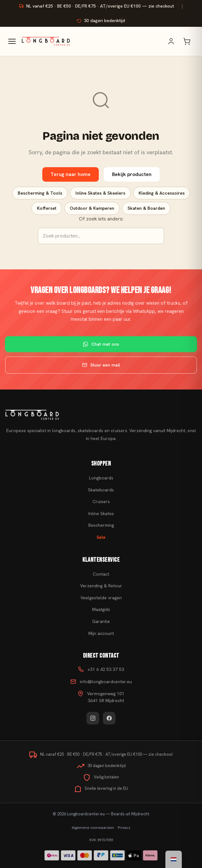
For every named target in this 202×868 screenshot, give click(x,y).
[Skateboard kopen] (101, 415)
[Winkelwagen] (190, 41)
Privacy (124, 828)
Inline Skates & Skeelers (100, 193)
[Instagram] (93, 718)
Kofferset (47, 208)
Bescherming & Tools (40, 193)
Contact (101, 574)
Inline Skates (101, 513)
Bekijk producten (132, 174)
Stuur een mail (101, 365)
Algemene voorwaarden (93, 828)
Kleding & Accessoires (162, 193)
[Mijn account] (174, 41)
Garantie (101, 621)
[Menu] (12, 41)
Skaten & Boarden (146, 208)
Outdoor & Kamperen (92, 208)
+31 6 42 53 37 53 (106, 669)
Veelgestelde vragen (101, 598)
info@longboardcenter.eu (106, 682)
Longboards (101, 478)
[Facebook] (109, 718)
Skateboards (101, 490)
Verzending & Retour (101, 586)
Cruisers (101, 501)
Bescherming (101, 525)
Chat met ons (101, 344)
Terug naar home (71, 174)
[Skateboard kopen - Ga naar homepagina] (46, 41)
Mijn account (101, 633)
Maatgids (101, 609)
